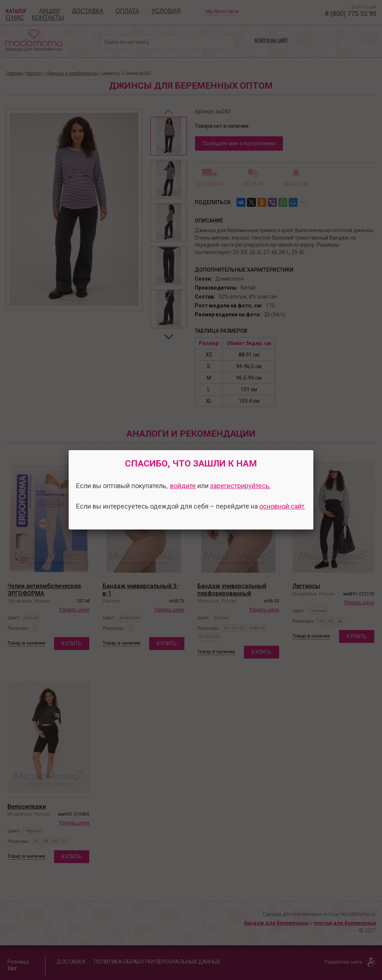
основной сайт (282, 506)
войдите (183, 486)
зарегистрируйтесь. (240, 486)
